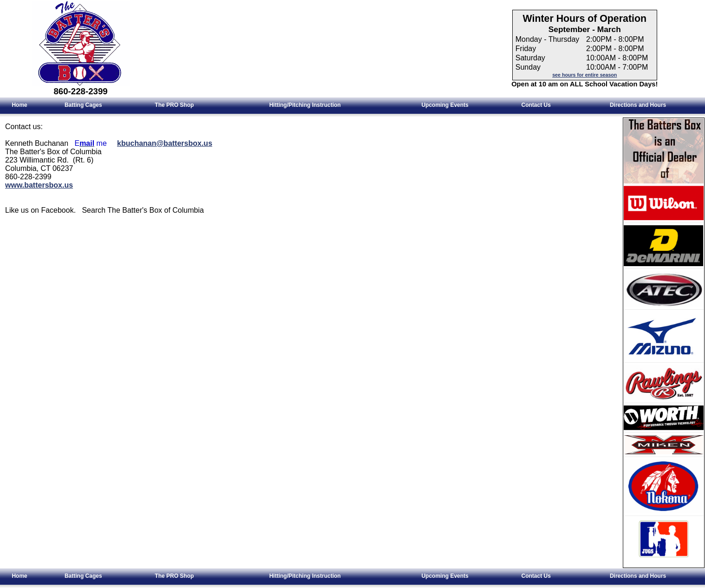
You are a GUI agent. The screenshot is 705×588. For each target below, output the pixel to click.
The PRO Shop (174, 105)
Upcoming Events (445, 105)
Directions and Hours (638, 105)
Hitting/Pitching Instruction (305, 105)
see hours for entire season (584, 75)
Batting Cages (83, 105)
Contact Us (536, 105)
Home (19, 105)
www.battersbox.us (39, 185)
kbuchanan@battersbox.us (165, 143)
